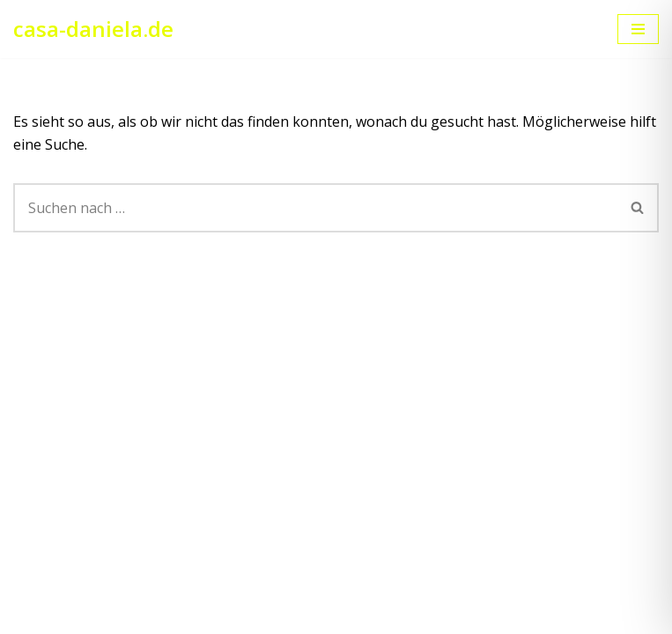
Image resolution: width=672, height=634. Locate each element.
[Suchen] (315, 208)
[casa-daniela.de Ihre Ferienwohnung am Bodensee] (93, 29)
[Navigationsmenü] (638, 29)
